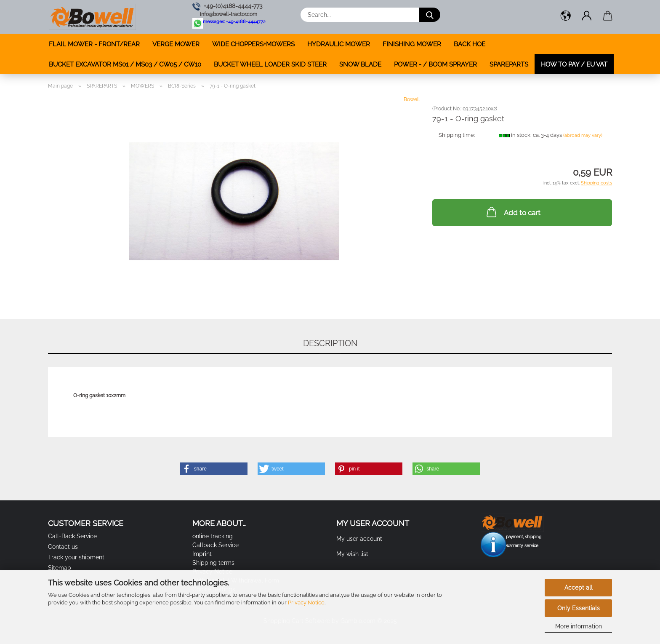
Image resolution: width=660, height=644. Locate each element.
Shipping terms (213, 563)
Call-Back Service (72, 536)
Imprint (202, 554)
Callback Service (216, 545)
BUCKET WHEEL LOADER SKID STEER (270, 64)
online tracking (213, 536)
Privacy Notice (306, 603)
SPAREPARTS (509, 64)
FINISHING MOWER (412, 44)
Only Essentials (579, 608)
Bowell (412, 99)
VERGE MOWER (176, 44)
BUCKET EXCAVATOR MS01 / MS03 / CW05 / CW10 (125, 64)
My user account (359, 539)
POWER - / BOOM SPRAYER (435, 64)
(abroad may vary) (583, 135)
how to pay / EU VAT (574, 64)
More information (579, 626)
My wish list (352, 554)
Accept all (579, 588)
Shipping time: (457, 135)
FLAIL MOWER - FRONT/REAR (94, 44)
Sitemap (60, 568)
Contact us (63, 547)
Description (330, 343)
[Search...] (430, 15)
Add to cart (513, 212)
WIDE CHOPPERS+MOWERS (253, 44)
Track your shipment (76, 557)
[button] (566, 17)
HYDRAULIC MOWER (339, 44)
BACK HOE (470, 44)
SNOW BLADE (360, 64)
